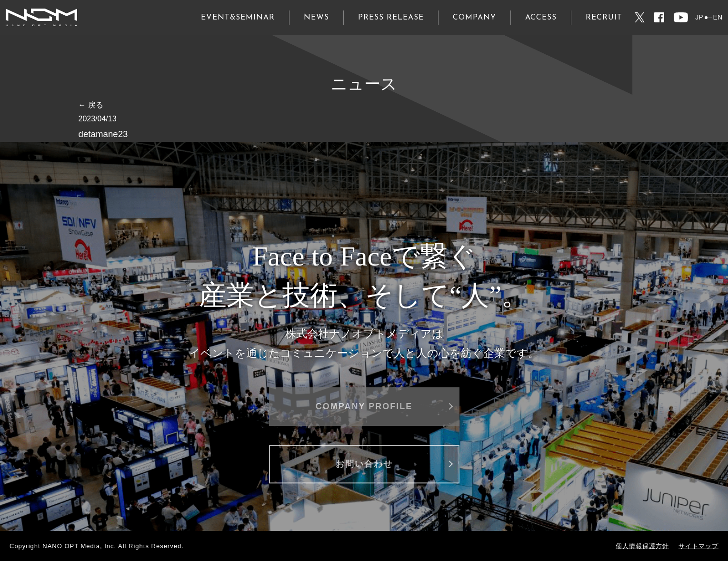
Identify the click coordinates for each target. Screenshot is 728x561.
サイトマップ (698, 546)
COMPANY (474, 18)
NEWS (316, 18)
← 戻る (91, 105)
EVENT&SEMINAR (238, 18)
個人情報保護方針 (642, 546)
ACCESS (541, 18)
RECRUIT (604, 18)
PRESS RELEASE (391, 18)
